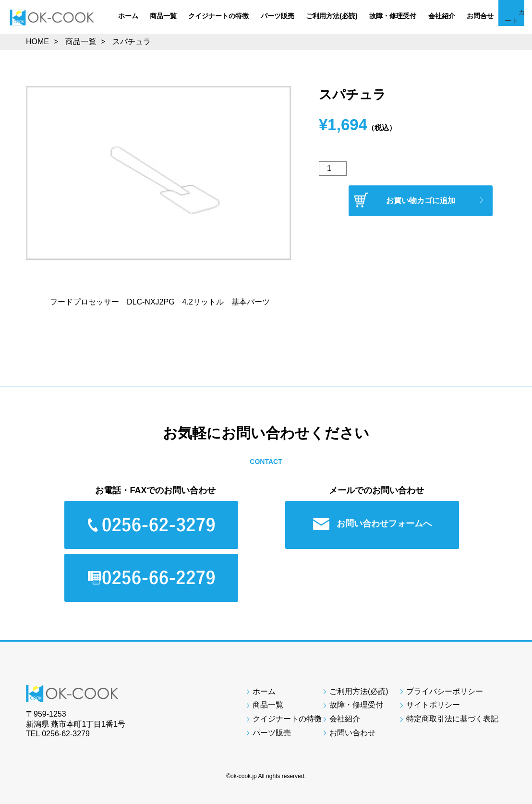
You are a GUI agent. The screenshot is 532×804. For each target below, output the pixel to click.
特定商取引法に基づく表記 (452, 719)
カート (515, 24)
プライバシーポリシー (445, 691)
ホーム (128, 16)
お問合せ (480, 16)
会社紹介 (442, 16)
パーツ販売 (278, 16)
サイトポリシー (433, 705)
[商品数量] (333, 169)
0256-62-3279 (66, 734)
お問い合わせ (352, 733)
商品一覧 (163, 16)
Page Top (508, 618)
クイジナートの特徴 (218, 16)
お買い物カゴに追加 (421, 201)
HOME (37, 42)
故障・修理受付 (393, 16)
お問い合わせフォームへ (376, 524)
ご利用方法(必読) (332, 16)
